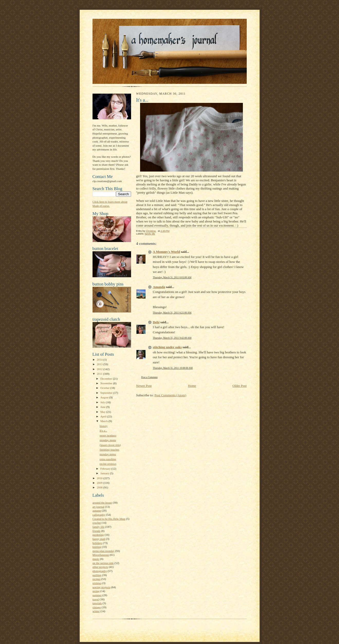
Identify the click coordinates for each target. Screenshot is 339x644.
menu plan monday (104, 551)
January (105, 473)
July (103, 402)
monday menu (108, 440)
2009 (100, 483)
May (103, 412)
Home (192, 386)
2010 (100, 478)
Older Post (239, 386)
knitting (97, 547)
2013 (100, 364)
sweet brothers (108, 435)
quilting (97, 575)
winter (96, 611)
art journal (98, 507)
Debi (156, 322)
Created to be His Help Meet (109, 519)
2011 (100, 374)
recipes (97, 579)
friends (97, 531)
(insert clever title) (110, 445)
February (106, 469)
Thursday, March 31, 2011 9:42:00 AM (172, 338)
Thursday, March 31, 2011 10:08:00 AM (173, 368)
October (105, 388)
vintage (97, 607)
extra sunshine (108, 459)
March (104, 421)
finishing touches (109, 450)
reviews (97, 583)
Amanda (159, 287)
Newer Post (144, 386)
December (107, 379)
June (103, 407)
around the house (102, 503)
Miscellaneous (101, 555)
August (105, 397)
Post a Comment (150, 377)
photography (100, 571)
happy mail (99, 539)
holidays (97, 543)
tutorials (97, 603)
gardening (98, 535)
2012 (100, 369)
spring (96, 591)
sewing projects (102, 587)
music (96, 559)
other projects (100, 567)
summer (97, 595)
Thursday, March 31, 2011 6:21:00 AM (172, 313)
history (103, 426)
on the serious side (103, 563)
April (104, 416)
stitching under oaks (167, 347)
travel (96, 599)
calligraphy (99, 515)
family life (99, 527)
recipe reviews (108, 464)
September (107, 393)
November (107, 383)
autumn (97, 511)
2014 (100, 360)
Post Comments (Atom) (170, 395)
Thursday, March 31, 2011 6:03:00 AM (172, 277)
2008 (100, 487)
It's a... (103, 431)
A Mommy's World (167, 252)
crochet (97, 523)
